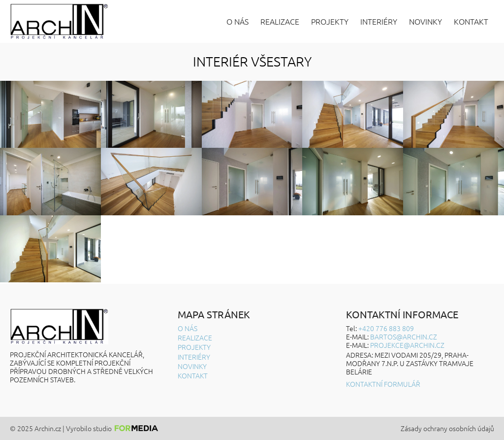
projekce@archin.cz (407, 345)
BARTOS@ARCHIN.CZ (404, 337)
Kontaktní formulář (383, 384)
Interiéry (379, 21)
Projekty (330, 21)
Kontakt (471, 21)
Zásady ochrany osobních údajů (447, 428)
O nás (237, 21)
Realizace (280, 21)
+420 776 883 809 (386, 328)
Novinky (425, 21)
